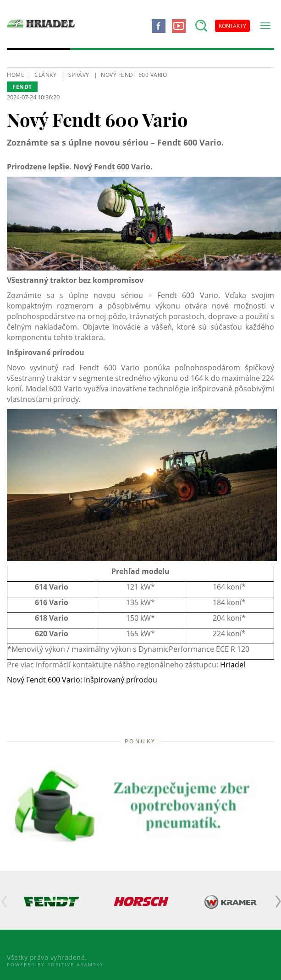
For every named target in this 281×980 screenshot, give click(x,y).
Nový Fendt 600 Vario (134, 75)
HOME (16, 75)
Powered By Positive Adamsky (55, 964)
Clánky (45, 75)
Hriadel (233, 665)
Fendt (22, 87)
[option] (52, 901)
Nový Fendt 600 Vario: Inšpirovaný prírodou (82, 680)
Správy (79, 75)
